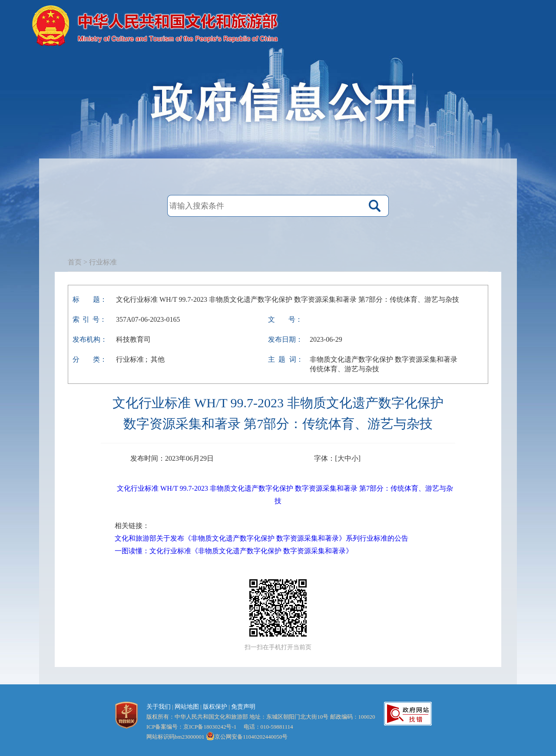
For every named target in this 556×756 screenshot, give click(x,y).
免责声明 (243, 707)
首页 (75, 262)
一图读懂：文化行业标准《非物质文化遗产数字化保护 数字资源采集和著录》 (234, 551)
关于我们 (159, 707)
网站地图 (187, 707)
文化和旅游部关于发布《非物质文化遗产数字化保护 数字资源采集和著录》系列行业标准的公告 (261, 538)
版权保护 (215, 707)
